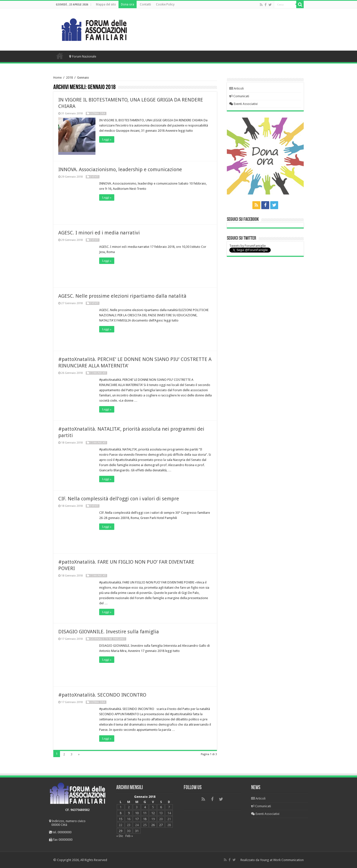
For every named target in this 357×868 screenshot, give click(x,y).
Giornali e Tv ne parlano (108, 639)
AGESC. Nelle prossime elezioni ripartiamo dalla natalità (122, 296)
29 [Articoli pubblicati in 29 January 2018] (120, 831)
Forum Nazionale (83, 56)
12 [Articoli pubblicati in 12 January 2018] (153, 813)
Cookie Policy (165, 4)
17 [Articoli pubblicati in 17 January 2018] (137, 819)
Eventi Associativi (243, 104)
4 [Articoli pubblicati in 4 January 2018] (145, 807)
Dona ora (128, 4)
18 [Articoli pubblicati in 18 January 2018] (145, 819)
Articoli (237, 88)
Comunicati (98, 373)
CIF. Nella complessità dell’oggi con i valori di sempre (119, 499)
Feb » (129, 836)
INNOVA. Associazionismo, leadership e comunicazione (120, 169)
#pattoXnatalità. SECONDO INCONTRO (102, 695)
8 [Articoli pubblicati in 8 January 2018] (121, 813)
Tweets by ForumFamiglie (248, 246)
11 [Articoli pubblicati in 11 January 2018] (145, 813)
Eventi (94, 177)
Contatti (145, 4)
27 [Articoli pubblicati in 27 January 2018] (161, 825)
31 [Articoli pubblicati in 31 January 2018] (137, 831)
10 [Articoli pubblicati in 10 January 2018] (137, 813)
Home (60, 56)
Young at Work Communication (282, 860)
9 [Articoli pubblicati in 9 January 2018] (129, 813)
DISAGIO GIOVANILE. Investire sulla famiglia (109, 632)
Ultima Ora (98, 113)
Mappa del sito (106, 4)
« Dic (120, 836)
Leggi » (107, 139)
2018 (69, 78)
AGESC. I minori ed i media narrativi (99, 233)
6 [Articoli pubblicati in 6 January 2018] (161, 807)
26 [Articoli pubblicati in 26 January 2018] (153, 825)
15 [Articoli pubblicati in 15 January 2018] (120, 819)
